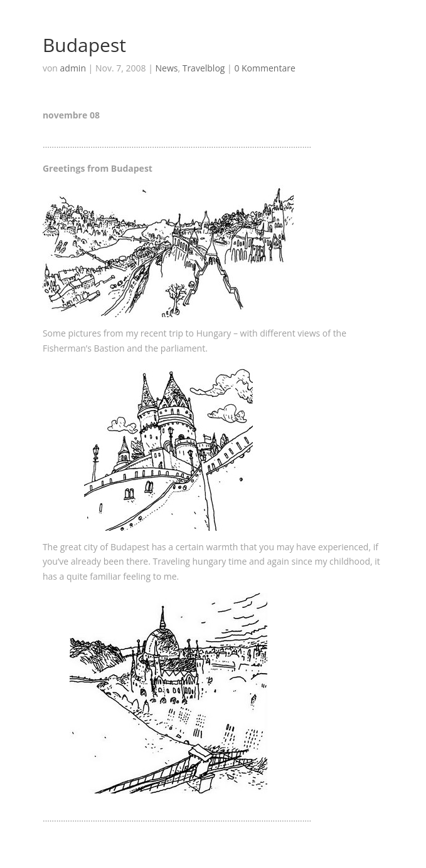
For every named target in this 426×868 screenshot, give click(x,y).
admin (73, 68)
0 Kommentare (264, 68)
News (166, 68)
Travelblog (204, 68)
